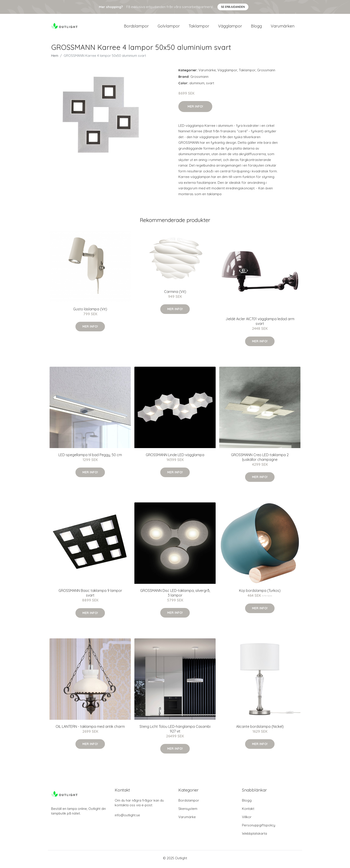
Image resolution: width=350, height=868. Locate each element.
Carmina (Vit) (175, 294)
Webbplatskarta (254, 836)
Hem (55, 58)
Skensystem (188, 811)
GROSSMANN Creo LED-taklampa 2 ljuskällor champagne (260, 459)
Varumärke (207, 72)
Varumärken (283, 27)
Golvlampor (169, 27)
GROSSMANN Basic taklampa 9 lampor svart (90, 595)
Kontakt (248, 811)
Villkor (247, 819)
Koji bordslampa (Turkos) (260, 593)
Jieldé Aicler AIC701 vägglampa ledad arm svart (260, 324)
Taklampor (199, 27)
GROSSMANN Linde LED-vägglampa (175, 457)
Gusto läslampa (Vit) (90, 311)
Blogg (256, 27)
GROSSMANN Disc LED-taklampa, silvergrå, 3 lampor (175, 595)
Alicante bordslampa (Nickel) (260, 729)
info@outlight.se (127, 817)
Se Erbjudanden (233, 7)
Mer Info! (195, 109)
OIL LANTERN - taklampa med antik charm (90, 729)
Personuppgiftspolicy (259, 827)
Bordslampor (136, 27)
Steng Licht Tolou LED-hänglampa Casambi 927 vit (175, 731)
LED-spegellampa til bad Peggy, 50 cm (90, 457)
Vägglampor (230, 27)
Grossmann (266, 72)
